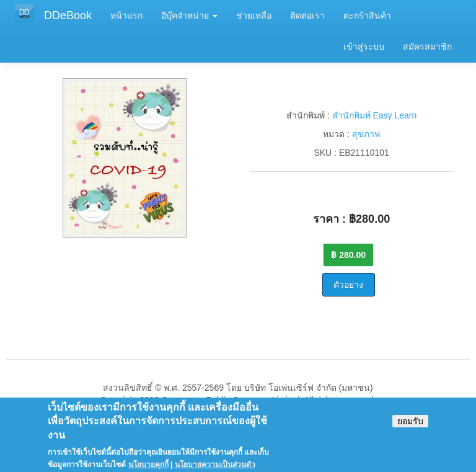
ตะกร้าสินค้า (367, 16)
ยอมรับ (410, 427)
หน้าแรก (126, 16)
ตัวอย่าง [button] (348, 285)
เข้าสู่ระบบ (364, 47)
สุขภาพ (366, 134)
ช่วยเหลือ (254, 16)
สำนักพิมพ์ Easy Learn (375, 115)
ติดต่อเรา (307, 16)
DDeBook (68, 16)
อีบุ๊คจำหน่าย (189, 16)
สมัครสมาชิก (427, 47)
